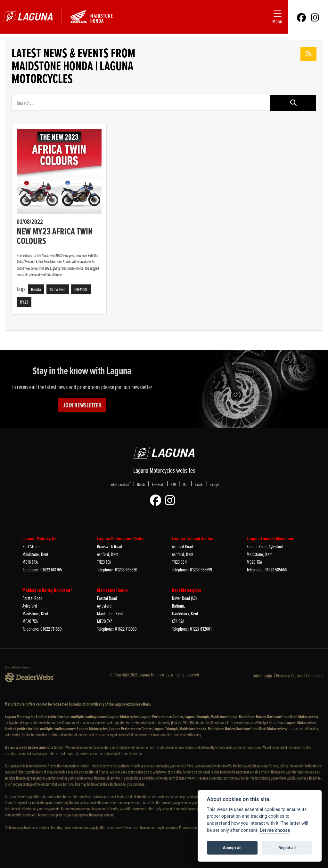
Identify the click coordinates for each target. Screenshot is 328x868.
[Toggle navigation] (277, 17)
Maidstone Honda (112, 590)
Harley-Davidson (120, 484)
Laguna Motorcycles (40, 539)
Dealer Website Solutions (17, 667)
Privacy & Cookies (289, 676)
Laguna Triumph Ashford (193, 539)
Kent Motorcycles (187, 590)
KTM (173, 484)
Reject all (287, 848)
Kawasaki (158, 484)
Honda (141, 484)
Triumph (214, 484)
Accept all (232, 848)
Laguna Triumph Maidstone (270, 539)
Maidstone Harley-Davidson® (48, 590)
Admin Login (263, 676)
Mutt (185, 484)
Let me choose (275, 830)
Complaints (315, 676)
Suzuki (199, 484)
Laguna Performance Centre (121, 539)
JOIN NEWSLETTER (82, 405)
